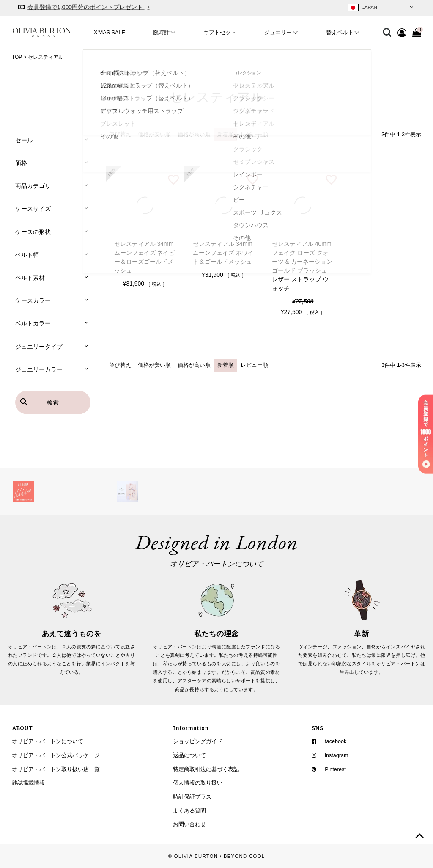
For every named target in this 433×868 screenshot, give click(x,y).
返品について (189, 755)
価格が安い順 (154, 135)
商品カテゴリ (33, 186)
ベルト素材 (30, 278)
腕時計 (161, 33)
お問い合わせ (189, 824)
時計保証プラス (192, 797)
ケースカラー (33, 300)
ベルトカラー (33, 323)
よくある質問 (189, 811)
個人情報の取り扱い (198, 783)
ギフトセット (220, 33)
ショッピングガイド (198, 741)
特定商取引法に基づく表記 (206, 769)
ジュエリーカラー (39, 369)
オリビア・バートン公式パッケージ (56, 755)
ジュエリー (278, 33)
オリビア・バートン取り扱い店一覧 (56, 769)
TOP (17, 57)
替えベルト (340, 33)
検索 (53, 402)
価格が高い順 (194, 135)
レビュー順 (254, 135)
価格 (21, 163)
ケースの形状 (33, 232)
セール (24, 140)
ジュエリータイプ (39, 347)
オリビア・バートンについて (48, 741)
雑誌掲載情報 (28, 783)
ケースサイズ (33, 209)
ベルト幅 (27, 255)
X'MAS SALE (110, 33)
